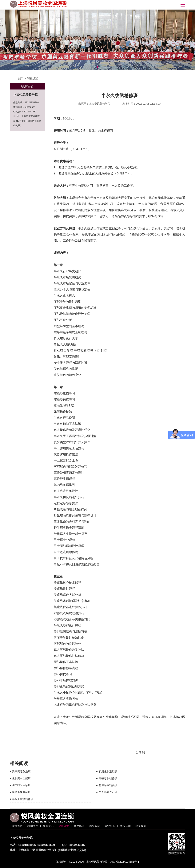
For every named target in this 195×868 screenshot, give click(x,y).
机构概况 (33, 826)
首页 (20, 78)
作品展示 (94, 826)
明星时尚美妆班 (21, 785)
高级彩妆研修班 (108, 778)
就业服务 (110, 826)
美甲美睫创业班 (21, 771)
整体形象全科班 (21, 792)
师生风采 (79, 826)
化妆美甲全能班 (21, 778)
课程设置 (33, 78)
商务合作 (125, 826)
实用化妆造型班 (108, 771)
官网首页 (17, 826)
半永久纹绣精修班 (23, 799)
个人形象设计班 (108, 792)
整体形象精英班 (108, 785)
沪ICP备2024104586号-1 (124, 862)
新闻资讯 (48, 826)
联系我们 (141, 826)
